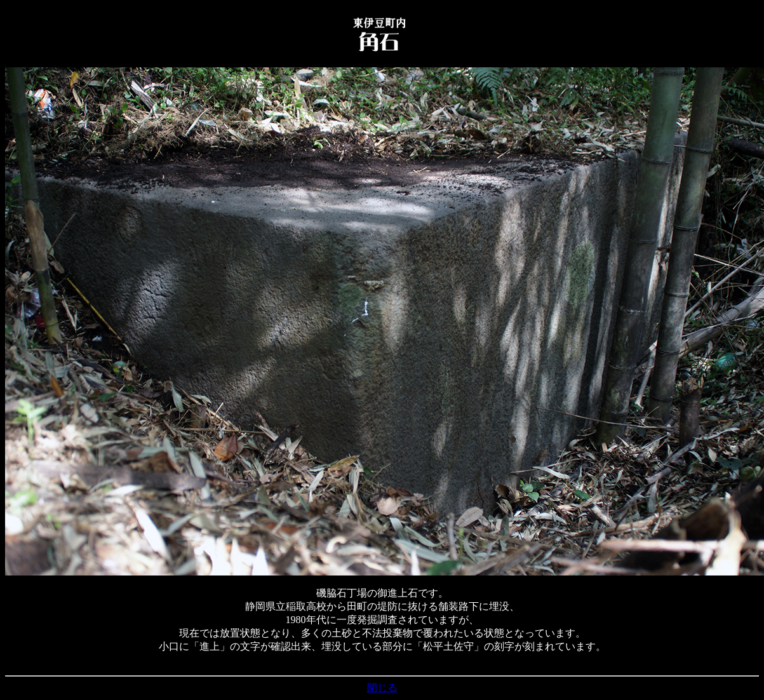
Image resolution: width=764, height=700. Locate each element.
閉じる (382, 688)
